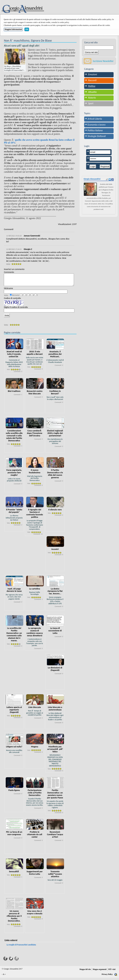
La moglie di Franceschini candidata (21, 947)
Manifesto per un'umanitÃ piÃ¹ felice (55, 751)
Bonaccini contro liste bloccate (35, 395)
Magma (35, 749)
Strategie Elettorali (97, 136)
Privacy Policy (107, 977)
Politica (92, 86)
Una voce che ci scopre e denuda (35, 915)
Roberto (92, 98)
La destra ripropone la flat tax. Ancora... (55, 593)
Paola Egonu (14, 792)
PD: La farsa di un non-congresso (14, 835)
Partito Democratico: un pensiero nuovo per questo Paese (55, 796)
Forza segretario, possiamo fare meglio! (14, 475)
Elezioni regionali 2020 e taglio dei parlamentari (55, 435)
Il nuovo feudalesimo (35, 474)
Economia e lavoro (97, 125)
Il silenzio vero (55, 512)
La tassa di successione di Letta (55, 633)
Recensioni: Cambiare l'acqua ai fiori (55, 837)
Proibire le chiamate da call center (35, 837)
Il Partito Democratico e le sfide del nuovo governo (55, 476)
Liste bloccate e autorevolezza (55, 711)
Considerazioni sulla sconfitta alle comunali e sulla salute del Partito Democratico (14, 438)
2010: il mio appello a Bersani (35, 355)
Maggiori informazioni (13, 29)
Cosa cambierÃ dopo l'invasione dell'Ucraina (35, 435)
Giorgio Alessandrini (92, 179)
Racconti (92, 80)
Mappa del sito (85, 972)
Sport (91, 103)
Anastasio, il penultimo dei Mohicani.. (55, 356)
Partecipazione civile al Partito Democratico (35, 795)
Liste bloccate (35, 709)
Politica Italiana (95, 130)
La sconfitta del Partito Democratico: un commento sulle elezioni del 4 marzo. (14, 637)
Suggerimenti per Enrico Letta (35, 875)
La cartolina (35, 591)
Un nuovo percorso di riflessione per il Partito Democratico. (14, 918)
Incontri (55, 551)
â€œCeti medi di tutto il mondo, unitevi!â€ (14, 356)
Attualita (92, 92)
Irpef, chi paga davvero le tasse (14, 592)
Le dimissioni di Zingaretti (55, 671)
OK (27, 29)
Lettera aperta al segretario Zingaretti (14, 712)
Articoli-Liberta (95, 119)
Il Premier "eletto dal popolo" (14, 513)
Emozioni (93, 74)
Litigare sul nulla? (14, 749)
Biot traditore (14, 393)
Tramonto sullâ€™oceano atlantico (55, 876)
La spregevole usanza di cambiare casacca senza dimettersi (35, 634)
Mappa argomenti (100, 972)
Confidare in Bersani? (55, 395)
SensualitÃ (14, 874)
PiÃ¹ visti (112, 972)
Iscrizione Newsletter (103, 61)
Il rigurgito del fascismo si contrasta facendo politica (35, 516)
